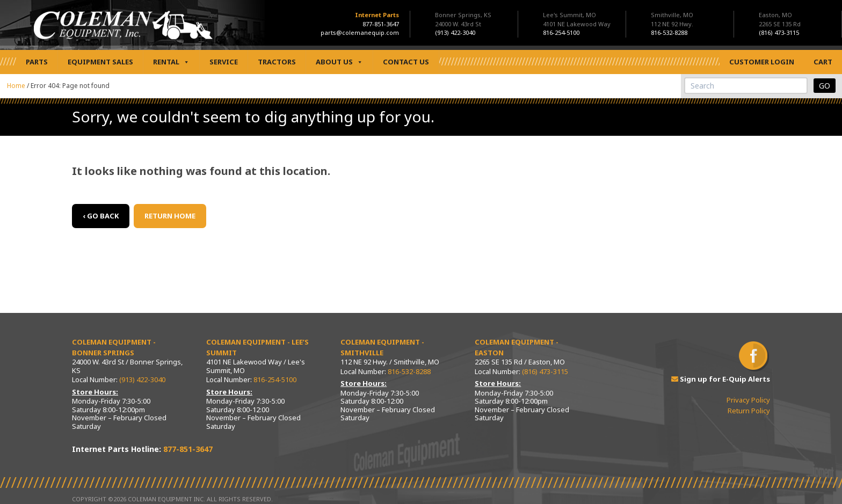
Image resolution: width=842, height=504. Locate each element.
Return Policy (749, 411)
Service (224, 62)
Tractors (277, 62)
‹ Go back (101, 216)
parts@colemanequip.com (360, 32)
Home (16, 86)
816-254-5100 (275, 379)
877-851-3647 (381, 24)
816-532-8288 (409, 371)
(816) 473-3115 (545, 371)
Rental (171, 62)
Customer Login (762, 62)
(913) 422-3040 (142, 379)
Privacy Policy (748, 400)
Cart (823, 62)
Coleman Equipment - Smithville (382, 347)
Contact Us (406, 62)
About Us (339, 62)
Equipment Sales (100, 62)
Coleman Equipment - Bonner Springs (114, 347)
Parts (37, 62)
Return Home (170, 216)
